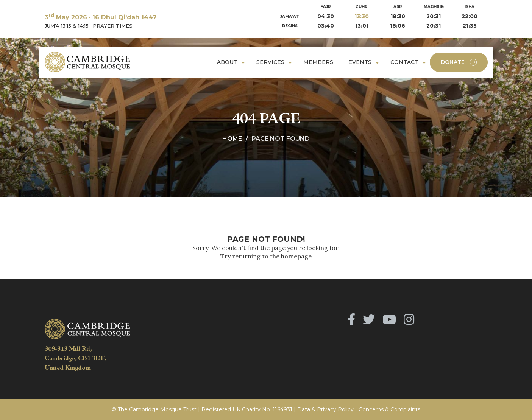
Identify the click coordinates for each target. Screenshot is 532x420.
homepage (296, 256)
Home (232, 139)
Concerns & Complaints (389, 409)
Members (318, 62)
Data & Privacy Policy (325, 409)
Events (360, 62)
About (227, 62)
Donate (459, 62)
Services (270, 62)
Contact (404, 62)
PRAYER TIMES (113, 26)
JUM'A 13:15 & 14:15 (67, 26)
